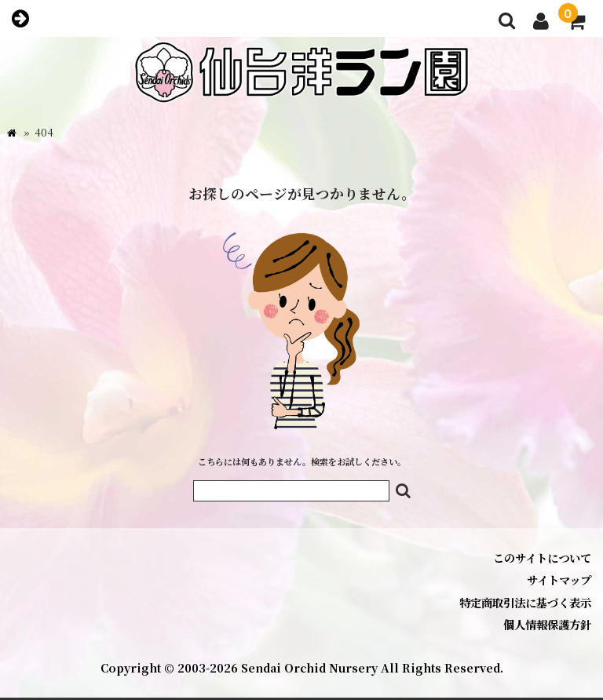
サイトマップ (559, 580)
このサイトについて (542, 558)
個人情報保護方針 (547, 624)
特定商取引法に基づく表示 (525, 602)
